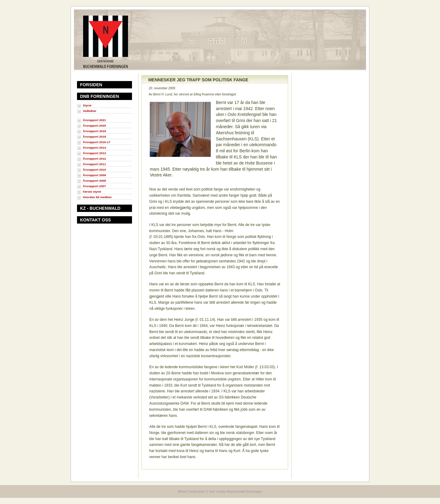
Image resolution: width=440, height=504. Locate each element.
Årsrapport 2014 (94, 148)
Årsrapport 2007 (94, 186)
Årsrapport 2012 (94, 159)
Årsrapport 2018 (94, 137)
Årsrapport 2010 (94, 170)
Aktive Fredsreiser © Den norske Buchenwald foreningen (220, 491)
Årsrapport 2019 (94, 131)
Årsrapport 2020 (94, 126)
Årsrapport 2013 (94, 153)
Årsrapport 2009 (94, 175)
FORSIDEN (91, 85)
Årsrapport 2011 (94, 164)
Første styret (92, 192)
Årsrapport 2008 (94, 181)
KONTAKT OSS (95, 220)
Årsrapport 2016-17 (97, 142)
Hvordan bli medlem (97, 197)
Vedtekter (90, 111)
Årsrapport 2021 (94, 120)
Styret (87, 105)
